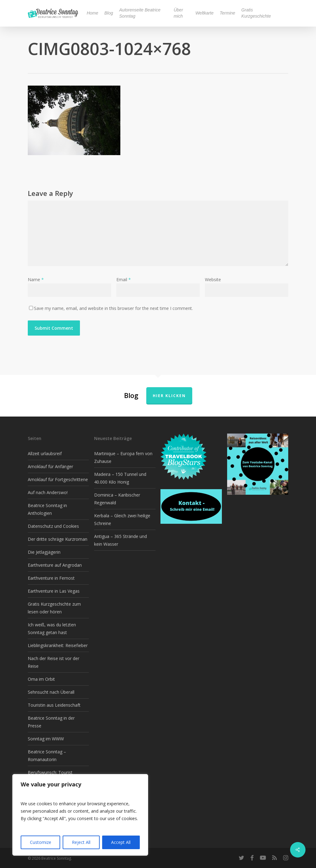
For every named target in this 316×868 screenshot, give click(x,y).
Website (213, 279)
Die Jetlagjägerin (44, 552)
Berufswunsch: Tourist (50, 772)
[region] (80, 815)
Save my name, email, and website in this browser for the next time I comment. (113, 308)
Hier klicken (169, 396)
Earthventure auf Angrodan (55, 565)
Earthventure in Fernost (51, 578)
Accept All (121, 842)
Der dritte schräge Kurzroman (58, 539)
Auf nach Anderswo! (48, 492)
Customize (41, 842)
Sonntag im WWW (46, 739)
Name (36, 279)
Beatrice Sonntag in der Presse (51, 722)
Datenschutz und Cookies (53, 526)
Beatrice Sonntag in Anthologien (47, 509)
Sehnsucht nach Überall (51, 692)
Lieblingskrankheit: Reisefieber (58, 645)
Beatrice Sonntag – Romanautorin (47, 756)
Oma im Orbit (41, 679)
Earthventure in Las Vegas (54, 591)
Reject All (81, 842)
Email (124, 279)
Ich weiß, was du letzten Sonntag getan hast (52, 629)
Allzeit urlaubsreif (45, 453)
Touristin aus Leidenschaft (54, 705)
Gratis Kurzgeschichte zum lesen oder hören (54, 608)
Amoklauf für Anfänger (50, 466)
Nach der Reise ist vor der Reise (54, 662)
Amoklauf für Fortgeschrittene (58, 479)
